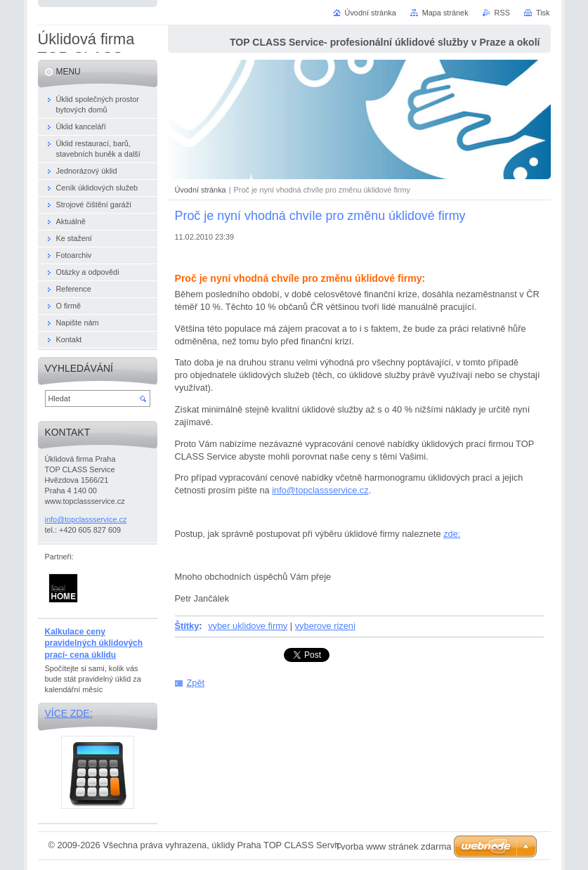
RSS (502, 13)
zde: (452, 534)
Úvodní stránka (201, 190)
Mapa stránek (445, 13)
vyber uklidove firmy (248, 626)
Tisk (543, 13)
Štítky (187, 626)
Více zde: (69, 713)
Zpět (196, 683)
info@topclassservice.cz (320, 490)
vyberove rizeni (325, 626)
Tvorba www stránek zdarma (393, 846)
